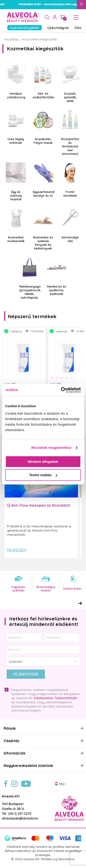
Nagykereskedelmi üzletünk (28, 766)
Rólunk (10, 728)
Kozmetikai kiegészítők (40, 39)
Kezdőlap (12, 39)
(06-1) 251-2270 (20, 814)
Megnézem (17, 550)
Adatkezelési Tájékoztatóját (55, 698)
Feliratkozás (26, 674)
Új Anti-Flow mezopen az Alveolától (39, 505)
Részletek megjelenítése (51, 448)
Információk (15, 753)
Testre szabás (43, 475)
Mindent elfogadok (43, 462)
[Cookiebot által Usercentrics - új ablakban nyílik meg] (61, 390)
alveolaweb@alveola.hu (20, 818)
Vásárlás (11, 741)
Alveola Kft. (11, 796)
